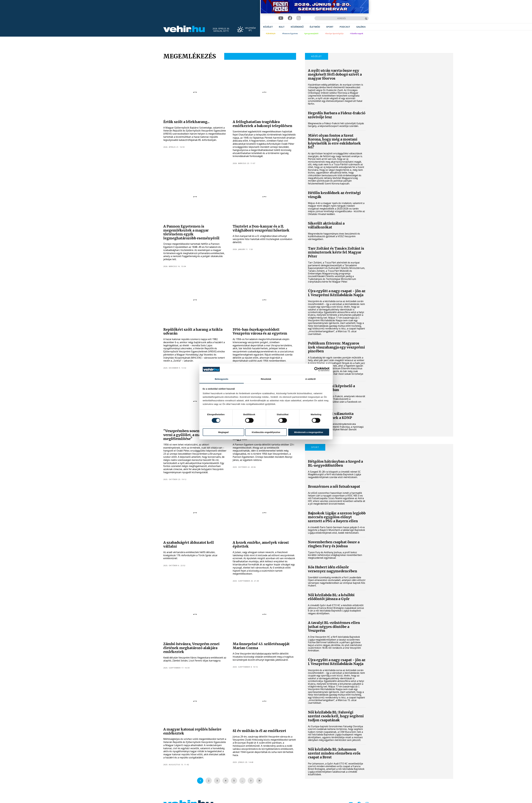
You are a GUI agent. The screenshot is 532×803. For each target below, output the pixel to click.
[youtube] (281, 18)
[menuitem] (268, 27)
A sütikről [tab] (310, 379)
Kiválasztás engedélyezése (266, 432)
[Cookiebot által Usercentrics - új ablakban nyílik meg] (316, 369)
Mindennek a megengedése (309, 432)
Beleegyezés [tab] (221, 379)
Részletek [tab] (266, 379)
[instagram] (299, 18)
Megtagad (223, 432)
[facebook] (290, 18)
